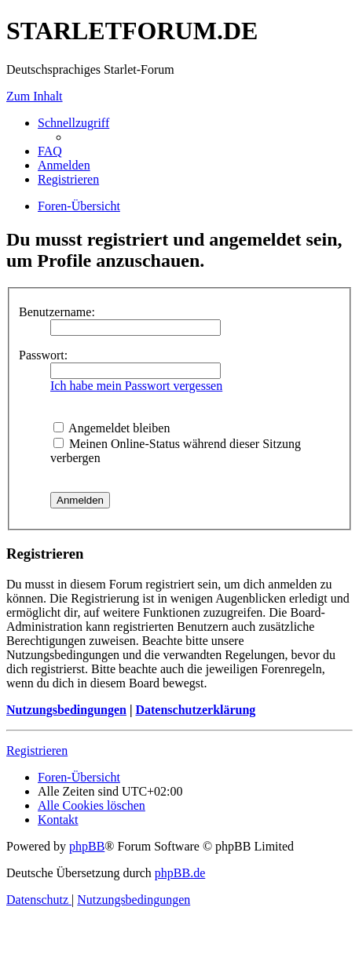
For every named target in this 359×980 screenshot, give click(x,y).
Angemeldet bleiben (112, 428)
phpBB (87, 846)
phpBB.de (180, 873)
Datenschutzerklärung (195, 710)
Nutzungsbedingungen (66, 710)
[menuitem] (50, 151)
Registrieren (37, 750)
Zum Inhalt (35, 96)
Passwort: (43, 355)
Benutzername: (57, 312)
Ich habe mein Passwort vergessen (136, 386)
